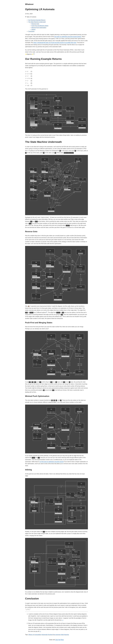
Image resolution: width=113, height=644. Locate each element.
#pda (62, 634)
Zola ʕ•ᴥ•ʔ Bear (60, 639)
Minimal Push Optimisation (39, 28)
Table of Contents (31, 17)
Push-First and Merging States (40, 26)
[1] (34, 54)
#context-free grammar (54, 634)
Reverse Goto (35, 24)
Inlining (33, 29)
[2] (47, 312)
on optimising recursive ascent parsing (71, 37)
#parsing (66, 634)
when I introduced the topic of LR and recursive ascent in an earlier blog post (55, 43)
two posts (57, 37)
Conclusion (31, 31)
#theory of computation (35, 634)
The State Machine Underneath (37, 22)
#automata (45, 634)
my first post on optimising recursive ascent (52, 461)
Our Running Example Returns (37, 20)
